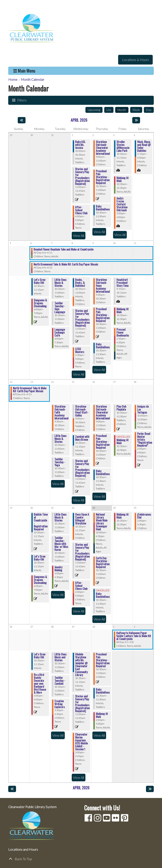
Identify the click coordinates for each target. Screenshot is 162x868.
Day (149, 110)
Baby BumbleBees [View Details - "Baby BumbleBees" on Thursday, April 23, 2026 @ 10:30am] (103, 595)
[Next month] (136, 120)
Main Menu (24, 71)
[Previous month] (22, 120)
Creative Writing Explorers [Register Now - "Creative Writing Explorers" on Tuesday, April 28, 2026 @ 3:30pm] (60, 704)
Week (136, 110)
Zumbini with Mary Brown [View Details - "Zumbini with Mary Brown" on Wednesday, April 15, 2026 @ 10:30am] (82, 438)
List (109, 110)
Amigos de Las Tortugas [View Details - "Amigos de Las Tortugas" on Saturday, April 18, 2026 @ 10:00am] (143, 409)
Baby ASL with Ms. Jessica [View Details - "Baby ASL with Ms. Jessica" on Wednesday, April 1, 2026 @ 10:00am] (80, 145)
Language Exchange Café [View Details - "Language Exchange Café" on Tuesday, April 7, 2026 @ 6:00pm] (60, 332)
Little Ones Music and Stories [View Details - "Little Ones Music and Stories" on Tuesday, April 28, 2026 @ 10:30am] (60, 657)
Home (13, 79)
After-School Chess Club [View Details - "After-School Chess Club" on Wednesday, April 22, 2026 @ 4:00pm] (81, 586)
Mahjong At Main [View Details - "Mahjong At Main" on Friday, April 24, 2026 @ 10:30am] (123, 516)
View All (79, 235)
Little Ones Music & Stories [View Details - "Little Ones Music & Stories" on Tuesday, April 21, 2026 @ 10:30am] (60, 517)
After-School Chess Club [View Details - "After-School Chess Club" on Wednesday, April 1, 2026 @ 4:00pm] (81, 210)
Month (122, 110)
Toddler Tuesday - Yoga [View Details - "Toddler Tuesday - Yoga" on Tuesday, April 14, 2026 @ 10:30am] (60, 462)
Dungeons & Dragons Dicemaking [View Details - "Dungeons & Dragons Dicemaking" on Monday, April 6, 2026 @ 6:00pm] (40, 303)
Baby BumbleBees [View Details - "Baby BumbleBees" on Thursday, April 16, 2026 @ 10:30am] (103, 472)
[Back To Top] (81, 859)
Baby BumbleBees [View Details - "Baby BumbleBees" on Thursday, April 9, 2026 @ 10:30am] (103, 346)
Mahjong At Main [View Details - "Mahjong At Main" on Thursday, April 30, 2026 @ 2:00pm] (102, 715)
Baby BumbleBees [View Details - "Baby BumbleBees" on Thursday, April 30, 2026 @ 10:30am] (103, 691)
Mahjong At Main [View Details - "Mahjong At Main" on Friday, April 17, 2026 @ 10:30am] (123, 441)
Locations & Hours (136, 60)
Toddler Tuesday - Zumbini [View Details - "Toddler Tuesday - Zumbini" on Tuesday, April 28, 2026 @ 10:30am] (60, 681)
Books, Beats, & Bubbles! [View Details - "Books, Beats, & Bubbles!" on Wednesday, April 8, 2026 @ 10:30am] (80, 283)
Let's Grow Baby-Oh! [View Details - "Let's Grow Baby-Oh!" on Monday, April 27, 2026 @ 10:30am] (40, 656)
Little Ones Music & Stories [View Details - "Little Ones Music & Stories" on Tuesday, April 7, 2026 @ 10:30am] (60, 283)
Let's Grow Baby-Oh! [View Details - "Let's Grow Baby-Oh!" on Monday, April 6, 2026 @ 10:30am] (40, 281)
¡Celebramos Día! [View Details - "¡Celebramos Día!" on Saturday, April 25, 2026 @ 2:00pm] (144, 516)
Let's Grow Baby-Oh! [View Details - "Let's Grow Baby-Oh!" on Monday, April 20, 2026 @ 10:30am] (40, 558)
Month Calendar (33, 79)
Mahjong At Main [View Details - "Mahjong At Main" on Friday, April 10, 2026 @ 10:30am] (123, 310)
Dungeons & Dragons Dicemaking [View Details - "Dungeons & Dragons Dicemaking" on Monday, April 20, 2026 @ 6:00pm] (40, 580)
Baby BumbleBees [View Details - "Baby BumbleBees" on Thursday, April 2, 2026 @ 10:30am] (103, 208)
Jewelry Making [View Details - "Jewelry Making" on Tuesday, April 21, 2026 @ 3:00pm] (58, 569)
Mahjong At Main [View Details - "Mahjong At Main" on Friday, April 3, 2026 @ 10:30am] (123, 179)
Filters (22, 100)
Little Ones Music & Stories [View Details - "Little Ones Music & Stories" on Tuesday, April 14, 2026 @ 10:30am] (60, 439)
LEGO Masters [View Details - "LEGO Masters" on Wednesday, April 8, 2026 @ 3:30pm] (80, 350)
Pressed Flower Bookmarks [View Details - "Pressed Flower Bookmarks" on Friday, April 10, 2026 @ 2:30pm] (123, 332)
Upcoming (94, 110)
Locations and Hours (23, 849)
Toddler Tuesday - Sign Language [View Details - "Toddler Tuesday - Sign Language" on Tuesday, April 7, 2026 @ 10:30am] (60, 307)
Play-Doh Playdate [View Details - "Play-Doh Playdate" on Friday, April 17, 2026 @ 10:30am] (121, 408)
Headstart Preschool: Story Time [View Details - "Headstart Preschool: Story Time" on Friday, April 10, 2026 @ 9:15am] (122, 283)
